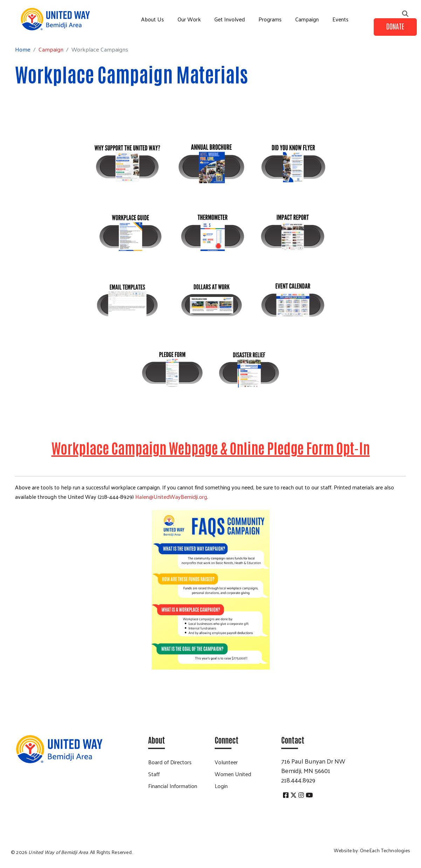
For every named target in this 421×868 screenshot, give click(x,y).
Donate (395, 26)
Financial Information (173, 786)
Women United (233, 774)
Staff (154, 774)
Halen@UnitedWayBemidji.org (171, 497)
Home (23, 49)
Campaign (307, 19)
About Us (153, 19)
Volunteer (226, 762)
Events (340, 19)
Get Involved (230, 19)
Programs (270, 19)
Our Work (189, 19)
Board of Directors (170, 762)
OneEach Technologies (385, 850)
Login (221, 786)
